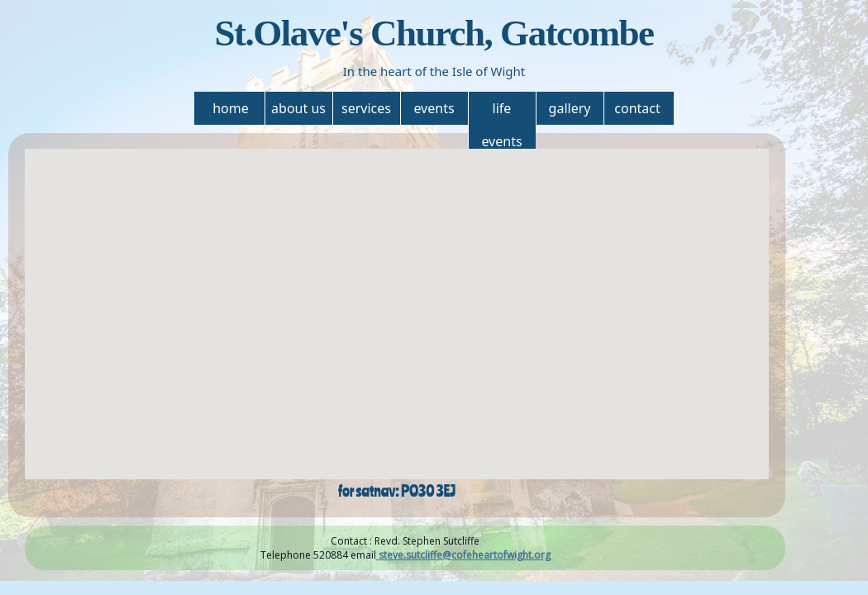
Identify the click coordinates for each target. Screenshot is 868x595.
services (366, 108)
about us (298, 108)
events (434, 108)
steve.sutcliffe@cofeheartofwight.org (463, 555)
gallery (570, 108)
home (231, 108)
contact (637, 108)
